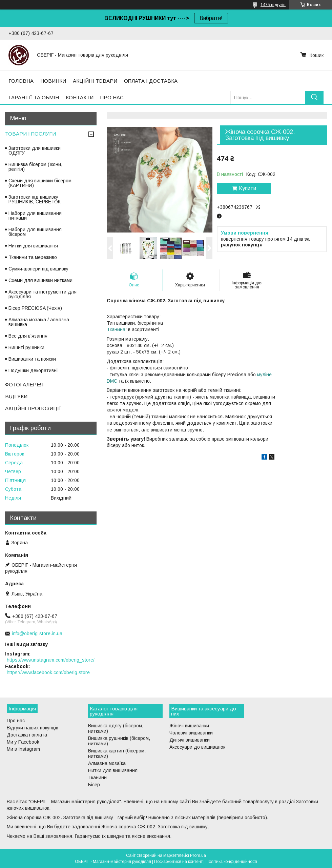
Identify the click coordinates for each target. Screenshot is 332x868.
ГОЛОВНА (21, 81)
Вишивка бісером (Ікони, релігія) (35, 167)
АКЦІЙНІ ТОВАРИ (95, 81)
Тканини (97, 778)
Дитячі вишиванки (190, 740)
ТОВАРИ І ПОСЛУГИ (30, 134)
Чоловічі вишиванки (191, 733)
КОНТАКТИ (80, 97)
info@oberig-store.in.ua (37, 633)
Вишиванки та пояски (32, 359)
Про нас (16, 721)
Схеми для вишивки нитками (40, 280)
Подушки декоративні (33, 370)
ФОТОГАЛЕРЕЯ (24, 385)
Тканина (116, 329)
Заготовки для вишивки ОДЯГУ (35, 150)
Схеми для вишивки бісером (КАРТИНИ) (40, 183)
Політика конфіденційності (231, 862)
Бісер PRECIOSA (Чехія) (35, 308)
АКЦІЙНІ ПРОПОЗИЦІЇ (33, 408)
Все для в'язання (28, 336)
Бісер (94, 785)
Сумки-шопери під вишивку (38, 269)
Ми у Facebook (23, 742)
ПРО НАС (112, 97)
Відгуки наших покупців (33, 728)
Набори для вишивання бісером (35, 232)
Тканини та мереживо (33, 257)
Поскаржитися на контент (178, 862)
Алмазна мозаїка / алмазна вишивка (39, 322)
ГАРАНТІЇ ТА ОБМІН (34, 97)
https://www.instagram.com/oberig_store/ (51, 660)
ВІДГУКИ (16, 396)
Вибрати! (211, 18)
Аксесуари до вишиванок (197, 747)
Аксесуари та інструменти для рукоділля (43, 294)
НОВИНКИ (53, 81)
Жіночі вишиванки (189, 726)
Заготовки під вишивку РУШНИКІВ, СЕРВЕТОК (35, 199)
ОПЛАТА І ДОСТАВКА (151, 81)
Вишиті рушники (26, 347)
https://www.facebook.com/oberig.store (48, 672)
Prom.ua (198, 855)
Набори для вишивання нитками (35, 216)
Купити (247, 188)
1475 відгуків (273, 5)
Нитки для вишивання (33, 246)
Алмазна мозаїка (107, 763)
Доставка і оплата (27, 735)
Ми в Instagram (23, 749)
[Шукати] (314, 97)
